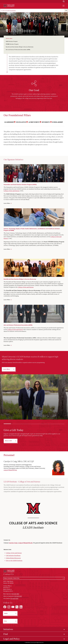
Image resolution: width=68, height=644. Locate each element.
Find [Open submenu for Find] (6, 634)
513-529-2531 (18, 596)
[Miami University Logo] (9, 6)
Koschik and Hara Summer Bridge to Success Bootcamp (20, 47)
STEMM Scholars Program (12, 44)
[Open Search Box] (64, 1)
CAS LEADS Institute (8, 11)
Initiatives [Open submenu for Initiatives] (8, 629)
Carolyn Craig (13, 543)
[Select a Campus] (34, 578)
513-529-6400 (14, 599)
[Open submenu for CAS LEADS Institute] (66, 11)
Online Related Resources (13, 558)
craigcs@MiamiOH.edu (10, 470)
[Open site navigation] (64, 6)
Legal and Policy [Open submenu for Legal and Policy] (11, 639)
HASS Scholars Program (12, 41)
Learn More (7, 203)
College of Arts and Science (12, 191)
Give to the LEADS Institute (14, 560)
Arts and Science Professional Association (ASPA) (18, 50)
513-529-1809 (15, 594)
